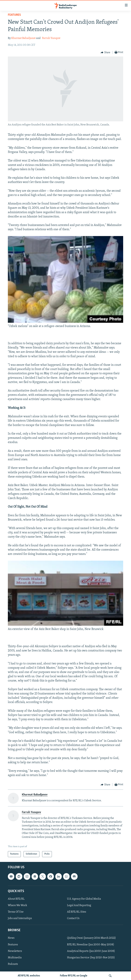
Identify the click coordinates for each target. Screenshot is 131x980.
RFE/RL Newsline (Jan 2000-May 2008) (91, 945)
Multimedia (15, 957)
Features (14, 15)
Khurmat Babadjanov (23, 38)
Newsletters (15, 951)
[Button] (105, 53)
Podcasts (13, 964)
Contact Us (73, 918)
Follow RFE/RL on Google (74, 976)
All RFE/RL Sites (77, 912)
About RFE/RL (16, 899)
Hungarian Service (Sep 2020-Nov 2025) (91, 957)
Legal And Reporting (79, 905)
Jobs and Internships (20, 918)
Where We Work (17, 905)
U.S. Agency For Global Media (84, 899)
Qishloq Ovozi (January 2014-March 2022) (91, 938)
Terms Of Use (16, 912)
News (11, 938)
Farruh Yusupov (51, 38)
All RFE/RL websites (29, 976)
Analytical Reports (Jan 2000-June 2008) (91, 951)
